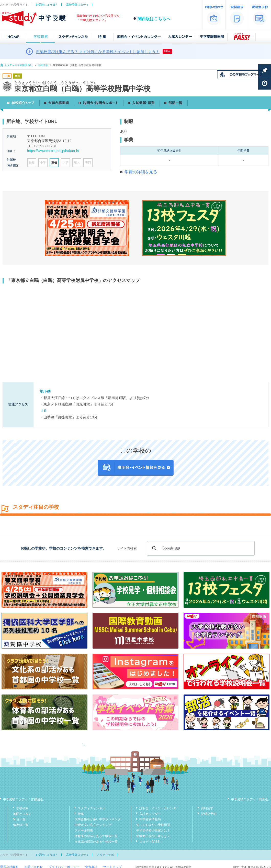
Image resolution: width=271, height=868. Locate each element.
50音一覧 (19, 819)
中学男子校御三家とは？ (153, 830)
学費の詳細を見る (141, 172)
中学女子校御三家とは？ (153, 836)
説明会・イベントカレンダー (159, 808)
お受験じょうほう (47, 5)
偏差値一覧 (21, 825)
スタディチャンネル (92, 808)
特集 (81, 814)
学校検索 (43, 65)
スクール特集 (84, 830)
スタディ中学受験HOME (18, 65)
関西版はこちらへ (154, 19)
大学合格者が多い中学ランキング (98, 819)
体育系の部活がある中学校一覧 (96, 836)
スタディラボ (105, 855)
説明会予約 (209, 814)
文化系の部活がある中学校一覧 (96, 842)
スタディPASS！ (151, 842)
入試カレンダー (150, 814)
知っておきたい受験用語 (153, 825)
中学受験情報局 (150, 819)
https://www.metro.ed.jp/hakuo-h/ (53, 151)
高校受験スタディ (77, 5)
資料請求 (207, 808)
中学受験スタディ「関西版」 (251, 799)
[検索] (200, 548)
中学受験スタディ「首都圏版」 (25, 799)
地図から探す (22, 814)
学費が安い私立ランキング (93, 825)
